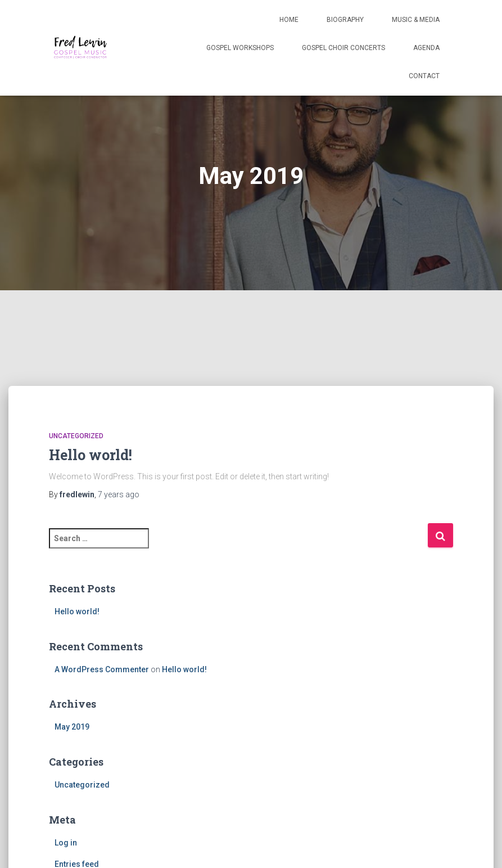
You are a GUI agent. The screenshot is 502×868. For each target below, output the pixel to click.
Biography (345, 20)
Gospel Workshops (240, 48)
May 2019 (72, 727)
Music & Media (416, 20)
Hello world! (91, 455)
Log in (66, 843)
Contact (424, 76)
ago (119, 494)
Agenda (426, 48)
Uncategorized (76, 436)
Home (289, 20)
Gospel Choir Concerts (343, 48)
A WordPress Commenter (102, 669)
